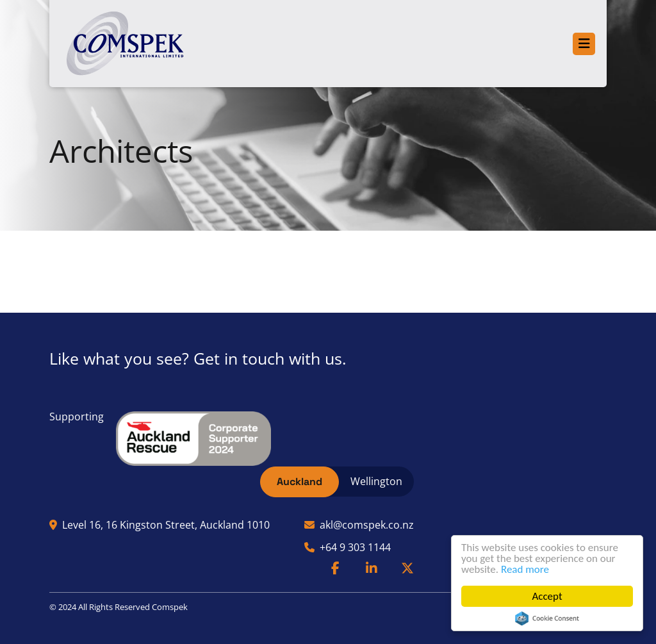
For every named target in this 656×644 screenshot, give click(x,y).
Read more (525, 569)
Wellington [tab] (376, 481)
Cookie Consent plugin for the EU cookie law (547, 618)
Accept (547, 596)
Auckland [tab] (299, 482)
